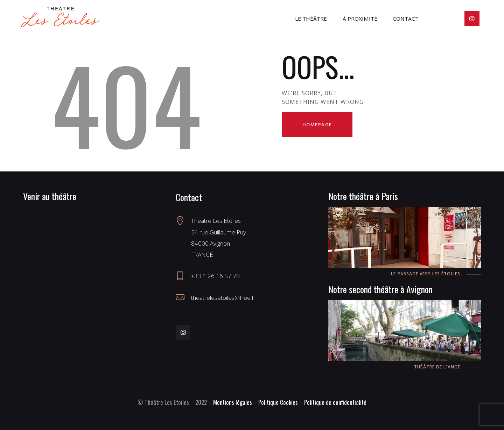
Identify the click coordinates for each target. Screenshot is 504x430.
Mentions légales (233, 402)
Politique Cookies (278, 402)
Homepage (317, 125)
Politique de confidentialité (335, 402)
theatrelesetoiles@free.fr (223, 298)
